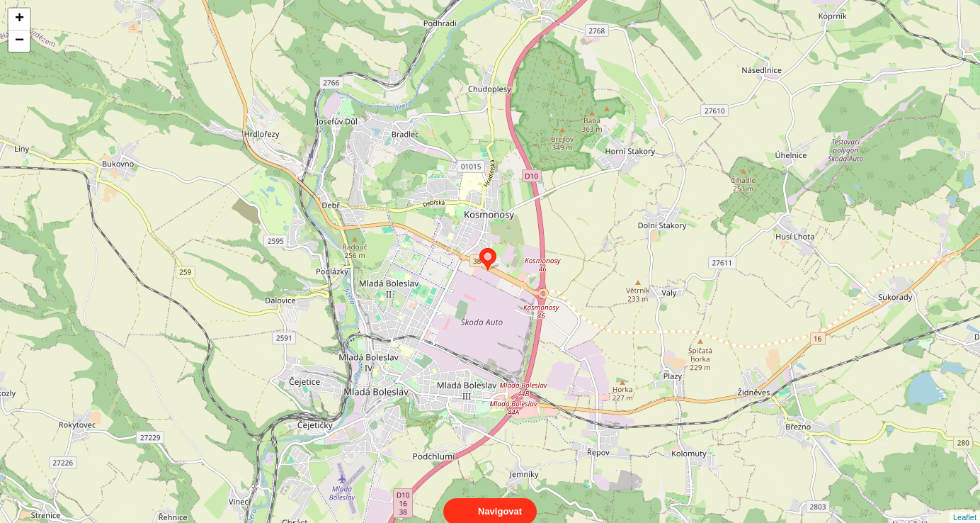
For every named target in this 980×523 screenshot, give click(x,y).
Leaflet (965, 505)
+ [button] (19, 19)
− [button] (19, 41)
